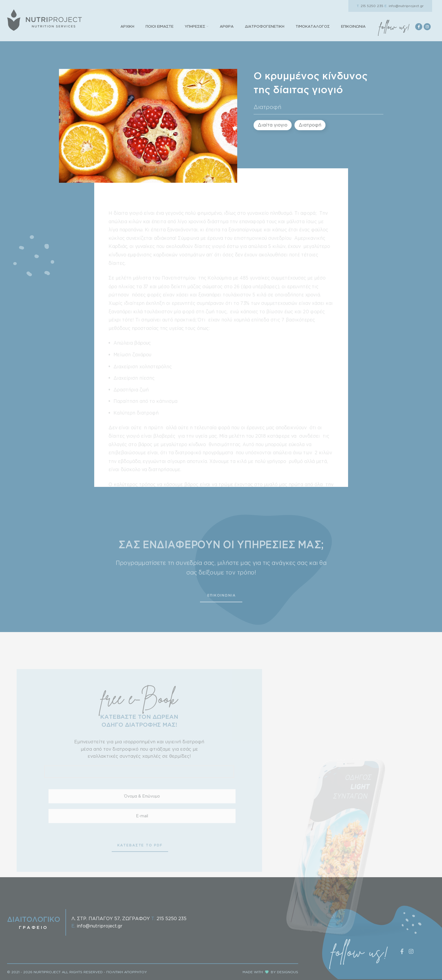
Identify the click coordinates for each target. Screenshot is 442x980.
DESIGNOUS (288, 972)
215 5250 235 (370, 6)
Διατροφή (268, 107)
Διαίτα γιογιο (273, 125)
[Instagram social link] (427, 27)
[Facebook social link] (419, 27)
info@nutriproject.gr (404, 6)
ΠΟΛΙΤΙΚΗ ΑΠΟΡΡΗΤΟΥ (127, 972)
